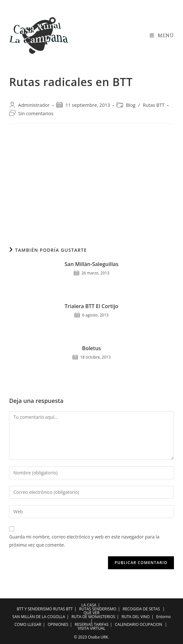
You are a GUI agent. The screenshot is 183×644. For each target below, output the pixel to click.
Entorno (163, 617)
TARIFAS (101, 624)
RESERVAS (84, 624)
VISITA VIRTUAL (92, 628)
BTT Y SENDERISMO (34, 609)
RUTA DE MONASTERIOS (93, 617)
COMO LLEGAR (28, 624)
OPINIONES (58, 624)
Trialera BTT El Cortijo (91, 306)
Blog (131, 105)
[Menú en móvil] (162, 35)
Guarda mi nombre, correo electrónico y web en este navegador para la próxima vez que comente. (84, 541)
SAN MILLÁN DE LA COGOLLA (39, 617)
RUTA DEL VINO (136, 617)
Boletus (91, 348)
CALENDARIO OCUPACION (138, 624)
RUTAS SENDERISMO (98, 609)
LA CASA (89, 605)
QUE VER (91, 613)
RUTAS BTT (63, 609)
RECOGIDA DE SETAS (141, 609)
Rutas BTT (154, 105)
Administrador (34, 105)
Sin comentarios (36, 113)
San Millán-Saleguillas (91, 264)
